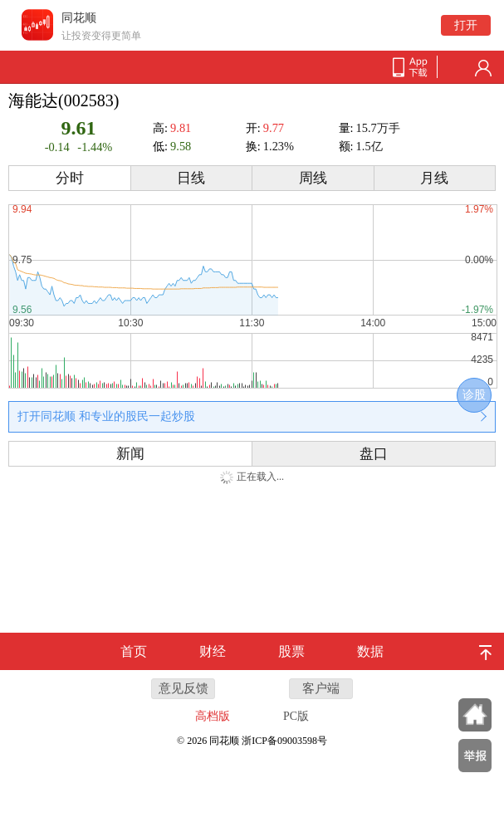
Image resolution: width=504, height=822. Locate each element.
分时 (70, 178)
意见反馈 (183, 688)
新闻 (130, 454)
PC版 (296, 716)
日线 (191, 178)
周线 (313, 178)
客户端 (321, 688)
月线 (434, 178)
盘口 (374, 454)
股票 (291, 651)
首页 (134, 651)
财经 (213, 651)
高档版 (213, 716)
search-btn (457, 68)
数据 (370, 651)
